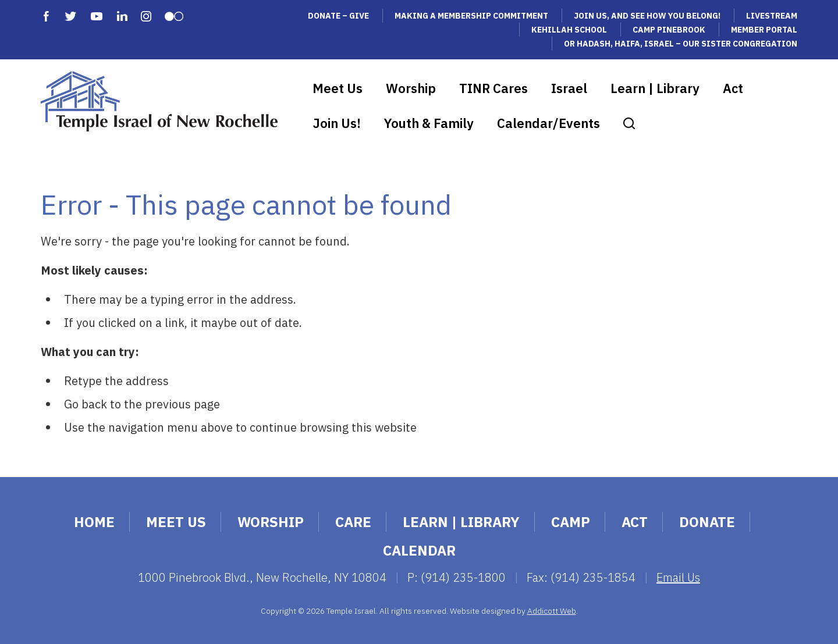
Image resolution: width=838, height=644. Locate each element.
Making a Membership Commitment (471, 16)
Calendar (419, 550)
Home (94, 522)
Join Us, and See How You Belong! (647, 16)
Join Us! (337, 123)
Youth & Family (429, 123)
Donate (707, 522)
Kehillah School (569, 30)
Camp (571, 522)
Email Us (678, 577)
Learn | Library (655, 88)
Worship (411, 88)
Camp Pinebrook (669, 30)
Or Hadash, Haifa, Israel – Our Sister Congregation (681, 44)
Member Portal (764, 30)
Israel (569, 88)
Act (733, 88)
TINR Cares (493, 88)
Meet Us (338, 88)
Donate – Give (338, 16)
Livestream (772, 16)
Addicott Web (552, 611)
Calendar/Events (548, 123)
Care (353, 522)
